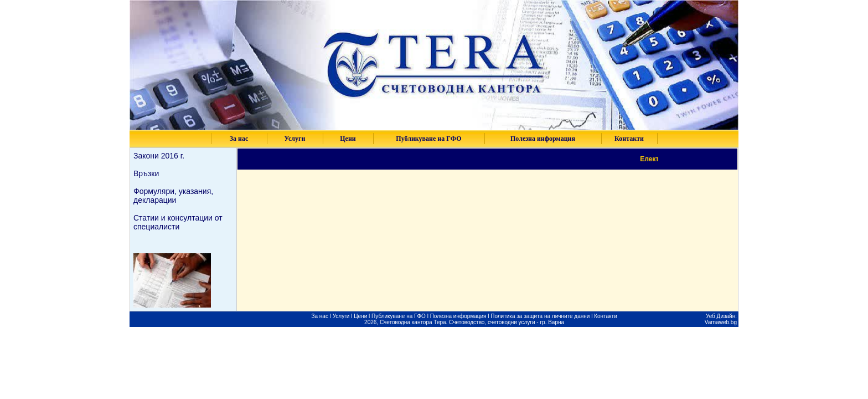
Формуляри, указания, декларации (173, 196)
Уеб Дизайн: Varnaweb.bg (721, 319)
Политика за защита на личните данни (540, 316)
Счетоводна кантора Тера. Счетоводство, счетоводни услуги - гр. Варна (472, 322)
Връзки (146, 173)
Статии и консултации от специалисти (178, 222)
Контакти (606, 316)
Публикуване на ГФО (399, 316)
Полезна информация (459, 316)
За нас (319, 316)
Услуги (341, 316)
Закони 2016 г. (159, 156)
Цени (360, 316)
